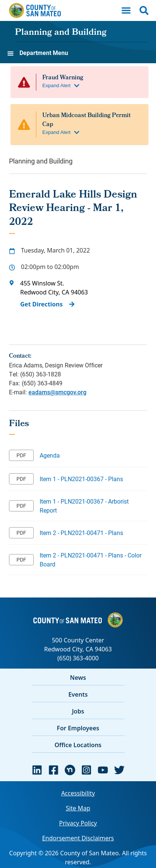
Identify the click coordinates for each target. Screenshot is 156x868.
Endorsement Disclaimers (78, 838)
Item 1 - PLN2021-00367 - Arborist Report (84, 506)
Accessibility (78, 793)
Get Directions (42, 304)
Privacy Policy (78, 823)
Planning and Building (61, 33)
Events (78, 694)
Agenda (50, 455)
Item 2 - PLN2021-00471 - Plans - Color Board (91, 560)
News (78, 678)
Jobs (78, 711)
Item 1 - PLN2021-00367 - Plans (81, 479)
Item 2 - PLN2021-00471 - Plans (81, 533)
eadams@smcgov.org (57, 392)
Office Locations (78, 745)
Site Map (78, 808)
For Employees (78, 728)
